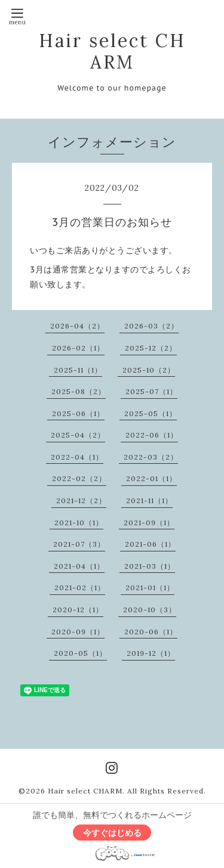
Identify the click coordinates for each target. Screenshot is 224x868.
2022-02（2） (79, 478)
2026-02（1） (78, 348)
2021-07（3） (79, 544)
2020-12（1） (78, 610)
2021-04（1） (79, 566)
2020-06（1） (151, 632)
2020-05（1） (80, 653)
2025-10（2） (149, 370)
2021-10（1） (79, 523)
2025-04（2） (78, 435)
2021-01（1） (150, 588)
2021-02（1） (80, 588)
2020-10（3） (150, 610)
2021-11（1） (149, 500)
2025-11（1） (78, 370)
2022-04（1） (77, 457)
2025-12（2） (151, 348)
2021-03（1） (150, 566)
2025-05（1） (151, 413)
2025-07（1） (151, 391)
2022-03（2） (151, 457)
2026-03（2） (151, 326)
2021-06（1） (150, 544)
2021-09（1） (149, 523)
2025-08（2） (79, 391)
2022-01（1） (151, 478)
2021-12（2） (81, 500)
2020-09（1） (78, 632)
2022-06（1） (152, 435)
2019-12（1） (151, 653)
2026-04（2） (77, 326)
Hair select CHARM (112, 51)
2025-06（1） (78, 413)
